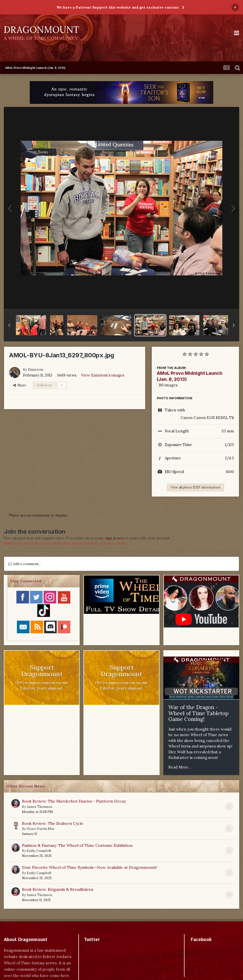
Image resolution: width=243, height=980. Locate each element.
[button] (9, 325)
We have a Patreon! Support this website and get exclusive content (118, 7)
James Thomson (39, 807)
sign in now (115, 538)
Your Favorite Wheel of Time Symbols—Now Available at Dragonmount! (90, 867)
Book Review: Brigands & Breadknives (58, 889)
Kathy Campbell (39, 851)
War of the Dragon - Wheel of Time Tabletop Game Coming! (199, 713)
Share (20, 385)
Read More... (180, 767)
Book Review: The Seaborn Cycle (53, 823)
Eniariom (36, 369)
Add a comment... (25, 564)
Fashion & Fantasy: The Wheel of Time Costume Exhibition (77, 845)
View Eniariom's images (103, 375)
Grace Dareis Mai (40, 829)
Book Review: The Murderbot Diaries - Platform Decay (74, 801)
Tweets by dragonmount (106, 949)
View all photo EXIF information (195, 487)
